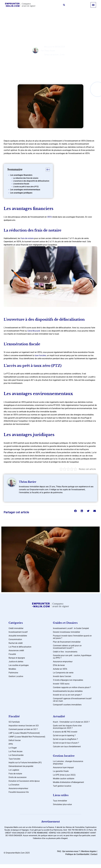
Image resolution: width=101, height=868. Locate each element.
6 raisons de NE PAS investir (65, 732)
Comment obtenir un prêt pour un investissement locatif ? (67, 647)
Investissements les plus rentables (68, 691)
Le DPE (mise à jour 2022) (64, 775)
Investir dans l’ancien (62, 676)
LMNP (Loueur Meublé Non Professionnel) (27, 737)
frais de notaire (27, 238)
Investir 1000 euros (61, 684)
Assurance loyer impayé (63, 767)
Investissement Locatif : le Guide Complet (71, 628)
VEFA (49, 217)
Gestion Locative (16, 676)
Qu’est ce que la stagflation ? (65, 739)
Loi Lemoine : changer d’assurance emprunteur (68, 763)
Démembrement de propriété (21, 766)
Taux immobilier (60, 801)
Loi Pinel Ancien (16, 751)
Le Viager (13, 748)
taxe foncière (40, 355)
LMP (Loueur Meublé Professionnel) (24, 733)
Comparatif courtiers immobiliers (67, 705)
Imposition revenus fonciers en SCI (24, 726)
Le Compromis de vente (63, 673)
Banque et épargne (17, 658)
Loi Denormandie (16, 755)
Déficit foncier (15, 740)
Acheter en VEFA (60, 669)
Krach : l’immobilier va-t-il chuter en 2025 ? (71, 722)
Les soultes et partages (19, 665)
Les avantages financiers (21, 175)
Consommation (15, 639)
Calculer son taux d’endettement (67, 747)
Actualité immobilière (18, 636)
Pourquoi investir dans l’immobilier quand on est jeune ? (72, 637)
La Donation (14, 785)
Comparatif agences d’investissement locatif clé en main (72, 700)
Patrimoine (13, 673)
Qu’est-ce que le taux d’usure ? (66, 743)
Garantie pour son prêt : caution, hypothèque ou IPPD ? (72, 657)
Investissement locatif (18, 632)
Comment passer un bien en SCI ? (23, 729)
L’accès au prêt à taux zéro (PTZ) (26, 187)
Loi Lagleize (14, 770)
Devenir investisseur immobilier (66, 632)
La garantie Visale (61, 771)
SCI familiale (14, 722)
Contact (94, 854)
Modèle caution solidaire (64, 779)
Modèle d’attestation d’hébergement (68, 782)
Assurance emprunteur (63, 662)
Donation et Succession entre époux (24, 781)
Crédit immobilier (53, 25)
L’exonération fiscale (21, 184)
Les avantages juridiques (21, 193)
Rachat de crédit (16, 643)
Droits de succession (18, 777)
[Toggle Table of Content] (47, 170)
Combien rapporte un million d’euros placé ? (72, 687)
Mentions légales (89, 851)
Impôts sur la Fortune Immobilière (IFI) (25, 763)
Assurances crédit (16, 650)
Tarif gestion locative (62, 786)
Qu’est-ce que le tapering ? (64, 735)
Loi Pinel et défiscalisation (20, 647)
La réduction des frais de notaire (26, 178)
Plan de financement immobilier (67, 642)
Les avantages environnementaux (25, 190)
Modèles (12, 669)
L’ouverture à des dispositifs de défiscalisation (31, 181)
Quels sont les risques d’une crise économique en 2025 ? (67, 727)
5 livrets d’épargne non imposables (68, 680)
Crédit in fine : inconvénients (65, 652)
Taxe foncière (14, 759)
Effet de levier (59, 665)
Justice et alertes (16, 662)
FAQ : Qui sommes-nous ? (68, 851)
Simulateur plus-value (62, 804)
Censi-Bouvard (34, 331)
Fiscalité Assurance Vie (19, 792)
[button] (64, 5)
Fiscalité (12, 654)
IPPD (11, 744)
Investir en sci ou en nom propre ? (67, 695)
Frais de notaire (15, 774)
